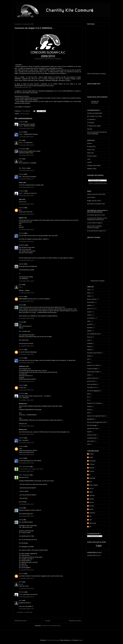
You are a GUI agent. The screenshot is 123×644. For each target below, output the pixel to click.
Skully (21, 305)
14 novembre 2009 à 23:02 (26, 354)
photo (89, 293)
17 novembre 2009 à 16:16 (26, 578)
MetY (20, 140)
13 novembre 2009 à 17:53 (26, 128)
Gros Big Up (91, 318)
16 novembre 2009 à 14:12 (26, 504)
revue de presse (92, 384)
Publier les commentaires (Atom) (52, 626)
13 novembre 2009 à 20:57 (26, 145)
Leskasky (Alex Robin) (94, 165)
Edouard (92, 468)
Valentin (21, 264)
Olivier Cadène (94, 485)
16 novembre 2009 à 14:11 (26, 471)
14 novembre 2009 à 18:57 (26, 301)
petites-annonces (92, 378)
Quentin (90, 143)
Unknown (92, 495)
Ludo (89, 159)
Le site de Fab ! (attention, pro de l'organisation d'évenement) (97, 219)
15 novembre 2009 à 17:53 (26, 443)
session (89, 312)
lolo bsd (21, 132)
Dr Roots (23, 111)
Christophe (22, 149)
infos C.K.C (91, 309)
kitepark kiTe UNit (92, 428)
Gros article (91, 302)
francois (21, 208)
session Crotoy (92, 435)
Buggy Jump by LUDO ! (94, 201)
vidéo (89, 321)
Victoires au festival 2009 (95, 113)
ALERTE (90, 324)
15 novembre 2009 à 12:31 (26, 382)
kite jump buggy (92, 425)
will (90, 527)
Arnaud (91, 454)
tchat (94, 74)
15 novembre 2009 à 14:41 (26, 390)
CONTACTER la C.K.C (94, 555)
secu (89, 362)
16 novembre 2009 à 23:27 (26, 570)
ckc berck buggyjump (93, 391)
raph (90, 520)
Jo (90, 475)
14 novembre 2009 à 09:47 (26, 241)
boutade (90, 328)
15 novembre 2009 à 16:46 (26, 434)
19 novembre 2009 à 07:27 (26, 597)
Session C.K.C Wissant (94, 403)
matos (89, 296)
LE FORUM (91, 123)
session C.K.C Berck (93, 365)
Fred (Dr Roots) (92, 156)
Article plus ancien (75, 621)
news (89, 340)
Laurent (89, 162)
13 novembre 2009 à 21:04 (26, 171)
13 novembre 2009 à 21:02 (26, 155)
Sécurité (90, 129)
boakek (89, 410)
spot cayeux (91, 441)
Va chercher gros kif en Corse (96, 215)
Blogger (80, 640)
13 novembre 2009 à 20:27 (26, 137)
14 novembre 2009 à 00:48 (26, 204)
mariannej (92, 513)
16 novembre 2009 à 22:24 (26, 516)
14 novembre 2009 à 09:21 (26, 214)
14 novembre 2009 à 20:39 (26, 318)
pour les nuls (91, 381)
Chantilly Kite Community (95, 102)
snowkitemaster (92, 438)
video (89, 290)
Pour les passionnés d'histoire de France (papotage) (97, 133)
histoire (89, 347)
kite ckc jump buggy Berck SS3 (96, 422)
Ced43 (91, 457)
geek (89, 394)
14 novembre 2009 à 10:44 (26, 260)
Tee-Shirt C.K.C (92, 388)
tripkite (89, 331)
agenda (89, 350)
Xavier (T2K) (91, 150)
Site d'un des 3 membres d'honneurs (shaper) (95, 227)
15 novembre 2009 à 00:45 (26, 363)
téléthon (90, 305)
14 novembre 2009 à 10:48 (26, 281)
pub (88, 359)
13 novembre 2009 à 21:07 (26, 179)
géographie (91, 419)
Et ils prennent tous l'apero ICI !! (97, 231)
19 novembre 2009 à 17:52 (26, 609)
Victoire (89, 315)
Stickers (90, 406)
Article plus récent (21, 621)
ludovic (91, 509)
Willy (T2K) (90, 153)
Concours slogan (25, 114)
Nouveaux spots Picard (94, 353)
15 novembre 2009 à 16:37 (26, 400)
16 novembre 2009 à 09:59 (26, 455)
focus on (90, 337)
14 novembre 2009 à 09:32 (26, 230)
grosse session (92, 299)
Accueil (48, 621)
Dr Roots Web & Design (52, 640)
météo (89, 375)
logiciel (89, 432)
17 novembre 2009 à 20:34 (26, 588)
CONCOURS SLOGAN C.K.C (23, 87)
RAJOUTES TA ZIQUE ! (98, 281)
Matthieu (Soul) (92, 169)
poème (89, 356)
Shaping (90, 343)
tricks (89, 444)
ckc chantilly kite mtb (93, 334)
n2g (90, 516)
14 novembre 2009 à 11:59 (26, 293)
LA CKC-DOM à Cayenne (95, 223)
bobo (89, 413)
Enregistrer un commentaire (25, 612)
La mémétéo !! (91, 119)
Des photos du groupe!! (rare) (96, 204)
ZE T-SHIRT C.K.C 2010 (94, 116)
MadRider (22, 245)
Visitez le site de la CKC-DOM (96, 194)
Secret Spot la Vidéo (93, 372)
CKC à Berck (91, 197)
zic (88, 400)
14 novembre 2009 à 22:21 (26, 346)
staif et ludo (93, 523)
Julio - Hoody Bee (24, 467)
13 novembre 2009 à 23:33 (26, 196)
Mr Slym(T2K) (91, 147)
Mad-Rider (92, 478)
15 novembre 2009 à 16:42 (26, 426)
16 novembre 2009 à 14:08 (26, 463)
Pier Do (91, 489)
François (92, 471)
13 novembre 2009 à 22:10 (26, 187)
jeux (88, 397)
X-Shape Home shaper (94, 126)
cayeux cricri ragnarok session (96, 416)
